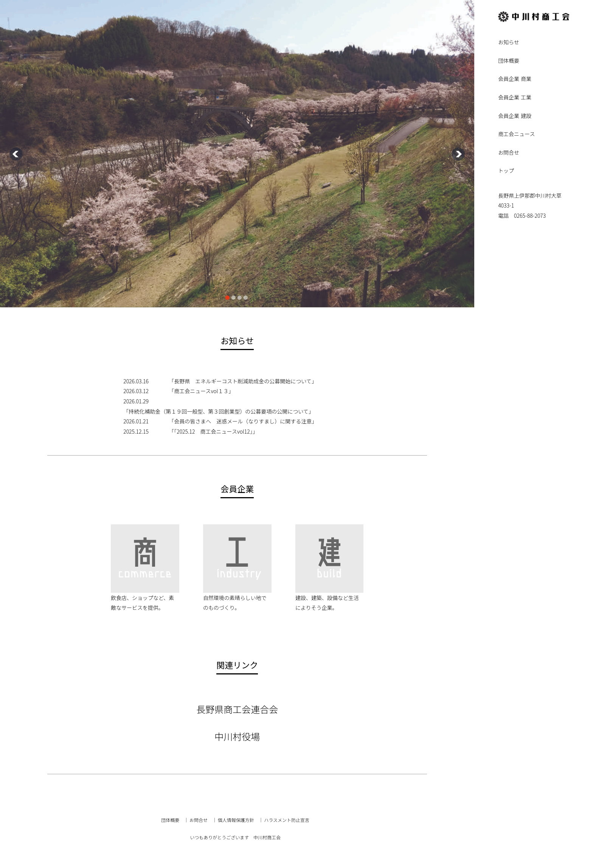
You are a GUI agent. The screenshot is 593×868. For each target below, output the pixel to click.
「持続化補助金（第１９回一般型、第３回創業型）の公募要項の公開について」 (219, 411)
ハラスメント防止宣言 (287, 820)
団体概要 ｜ (175, 820)
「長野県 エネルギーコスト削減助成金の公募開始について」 (243, 381)
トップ (506, 171)
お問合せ (509, 153)
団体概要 (509, 61)
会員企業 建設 (515, 116)
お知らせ (509, 43)
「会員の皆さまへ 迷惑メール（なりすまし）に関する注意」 (243, 421)
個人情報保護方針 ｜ (241, 820)
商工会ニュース (516, 134)
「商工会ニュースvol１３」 (201, 391)
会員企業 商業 (515, 79)
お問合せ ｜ (203, 820)
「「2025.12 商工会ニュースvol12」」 (213, 431)
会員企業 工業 (515, 98)
